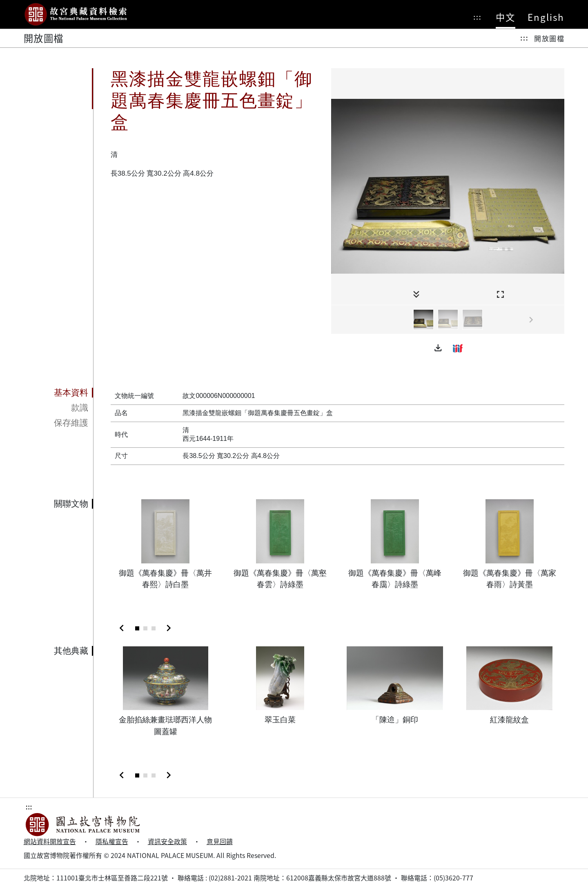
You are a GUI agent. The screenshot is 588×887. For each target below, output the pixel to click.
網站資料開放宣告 (50, 841)
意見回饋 (220, 841)
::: (477, 17)
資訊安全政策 (167, 841)
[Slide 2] (145, 628)
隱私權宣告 (112, 841)
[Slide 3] (154, 628)
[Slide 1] (137, 628)
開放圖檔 (549, 38)
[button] (438, 348)
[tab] (58, 393)
